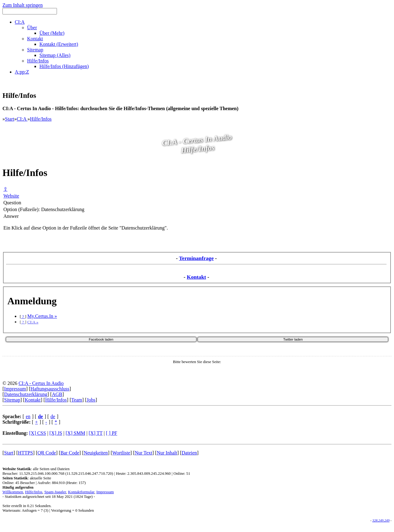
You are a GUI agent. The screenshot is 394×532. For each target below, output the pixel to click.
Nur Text (144, 453)
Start (10, 119)
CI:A (22, 119)
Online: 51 (182, 474)
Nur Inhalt (167, 453)
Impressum (15, 389)
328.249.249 (381, 520)
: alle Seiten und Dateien (36, 469)
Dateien (189, 453)
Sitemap (12, 400)
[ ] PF (111, 433)
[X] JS (56, 433)
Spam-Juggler (55, 492)
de (53, 416)
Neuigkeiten (96, 453)
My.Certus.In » (42, 316)
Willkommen (13, 492)
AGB (57, 394)
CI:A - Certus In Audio (41, 383)
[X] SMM (75, 433)
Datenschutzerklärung (26, 394)
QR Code (47, 453)
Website (11, 196)
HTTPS (25, 453)
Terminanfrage (196, 258)
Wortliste (121, 453)
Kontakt (197, 277)
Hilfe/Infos (41, 119)
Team (76, 400)
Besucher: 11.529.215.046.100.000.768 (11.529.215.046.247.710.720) (58, 474)
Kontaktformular (81, 492)
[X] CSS (38, 433)
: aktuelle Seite (27, 478)
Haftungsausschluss (50, 389)
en (28, 416)
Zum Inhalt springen (23, 5)
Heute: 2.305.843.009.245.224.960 (143, 474)
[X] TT (96, 433)
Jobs (91, 400)
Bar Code (70, 453)
